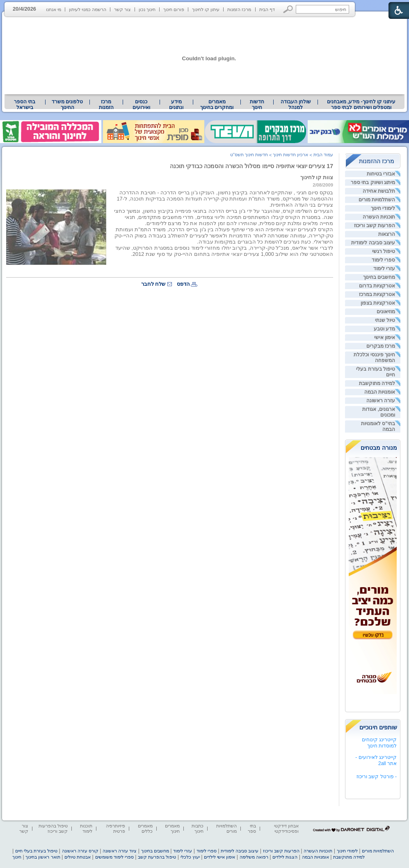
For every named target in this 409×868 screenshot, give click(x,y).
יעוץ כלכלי (190, 857)
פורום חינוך (174, 9)
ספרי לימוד (383, 260)
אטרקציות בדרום (377, 286)
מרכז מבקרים (381, 346)
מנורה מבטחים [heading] (379, 448)
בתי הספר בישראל (25, 105)
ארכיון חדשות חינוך (290, 155)
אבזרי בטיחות (381, 174)
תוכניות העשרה (379, 217)
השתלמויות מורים (377, 200)
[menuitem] (361, 105)
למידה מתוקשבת (377, 383)
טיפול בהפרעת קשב (157, 857)
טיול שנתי (385, 320)
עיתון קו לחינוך (206, 9)
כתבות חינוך (198, 828)
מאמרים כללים (145, 828)
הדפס (183, 284)
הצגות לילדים (285, 857)
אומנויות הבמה (380, 392)
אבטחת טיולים (78, 857)
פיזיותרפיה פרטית (115, 828)
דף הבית (267, 9)
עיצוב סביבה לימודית (373, 243)
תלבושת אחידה (379, 191)
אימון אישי (385, 337)
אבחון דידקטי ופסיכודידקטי (286, 828)
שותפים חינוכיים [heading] (378, 727)
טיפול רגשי (384, 251)
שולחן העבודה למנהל (296, 105)
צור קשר (122, 9)
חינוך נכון (147, 9)
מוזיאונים (386, 312)
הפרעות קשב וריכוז (375, 226)
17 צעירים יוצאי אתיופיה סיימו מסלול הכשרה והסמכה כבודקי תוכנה (251, 166)
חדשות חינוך (257, 105)
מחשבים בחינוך (379, 277)
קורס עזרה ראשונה (80, 851)
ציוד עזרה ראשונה (120, 851)
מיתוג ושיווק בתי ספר (373, 182)
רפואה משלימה (254, 857)
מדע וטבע (384, 329)
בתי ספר (252, 828)
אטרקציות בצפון (378, 303)
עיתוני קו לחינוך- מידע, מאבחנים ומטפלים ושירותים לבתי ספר (361, 105)
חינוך (17, 857)
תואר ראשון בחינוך (43, 857)
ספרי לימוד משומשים (114, 857)
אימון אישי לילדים (219, 857)
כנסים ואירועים (141, 105)
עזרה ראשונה (381, 401)
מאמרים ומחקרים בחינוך (217, 105)
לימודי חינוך (383, 208)
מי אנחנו (54, 9)
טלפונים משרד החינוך (67, 105)
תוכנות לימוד (86, 828)
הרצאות (387, 234)
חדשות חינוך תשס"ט (249, 155)
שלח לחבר (153, 284)
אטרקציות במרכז (377, 294)
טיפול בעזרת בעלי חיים (36, 851)
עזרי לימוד (384, 269)
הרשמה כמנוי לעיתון (88, 9)
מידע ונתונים (176, 105)
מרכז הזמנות (239, 9)
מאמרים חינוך (172, 828)
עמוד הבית (323, 155)
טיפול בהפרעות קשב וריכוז (53, 828)
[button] (288, 9)
